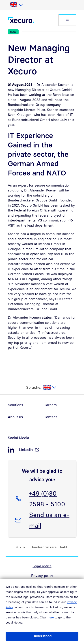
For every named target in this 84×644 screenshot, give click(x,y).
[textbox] (16, 5)
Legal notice (42, 566)
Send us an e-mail (49, 519)
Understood (42, 636)
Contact (50, 417)
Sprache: (34, 387)
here (51, 617)
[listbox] (16, 5)
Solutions (15, 405)
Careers (50, 405)
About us (15, 417)
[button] (67, 20)
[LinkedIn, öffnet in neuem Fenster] (42, 450)
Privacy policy (42, 576)
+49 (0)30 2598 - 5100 (47, 498)
